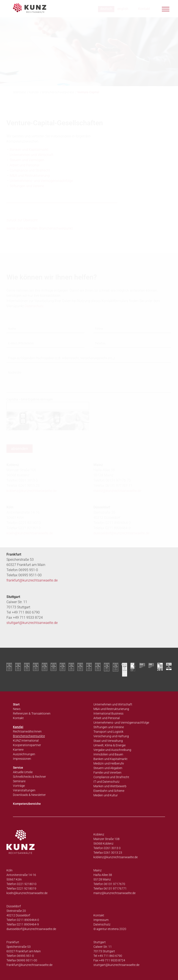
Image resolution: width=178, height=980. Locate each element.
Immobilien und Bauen (108, 754)
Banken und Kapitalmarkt (110, 759)
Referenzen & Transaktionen (32, 713)
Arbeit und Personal (107, 718)
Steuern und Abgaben (108, 768)
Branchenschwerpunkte (29, 736)
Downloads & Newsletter (29, 795)
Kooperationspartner (27, 745)
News (17, 709)
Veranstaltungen (24, 790)
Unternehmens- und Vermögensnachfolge (121, 723)
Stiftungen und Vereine (109, 727)
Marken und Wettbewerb (110, 786)
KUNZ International (26, 741)
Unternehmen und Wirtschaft (113, 704)
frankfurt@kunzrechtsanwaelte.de (32, 580)
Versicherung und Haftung (111, 736)
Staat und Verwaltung (108, 741)
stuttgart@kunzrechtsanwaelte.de (32, 623)
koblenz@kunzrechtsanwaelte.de (116, 857)
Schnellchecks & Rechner (29, 777)
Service (18, 768)
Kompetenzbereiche (27, 804)
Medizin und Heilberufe (109, 763)
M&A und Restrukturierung (111, 709)
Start (16, 704)
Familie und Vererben (107, 773)
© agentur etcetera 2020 (110, 929)
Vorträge (19, 786)
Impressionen (22, 759)
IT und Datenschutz (106, 782)
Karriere (18, 750)
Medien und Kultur (106, 795)
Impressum (101, 920)
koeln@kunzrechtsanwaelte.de (30, 533)
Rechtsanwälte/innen (27, 731)
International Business (108, 713)
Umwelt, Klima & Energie (109, 745)
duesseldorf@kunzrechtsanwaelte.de (121, 533)
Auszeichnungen (24, 754)
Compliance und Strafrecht (111, 777)
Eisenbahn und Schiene (109, 791)
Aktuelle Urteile (23, 772)
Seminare (19, 781)
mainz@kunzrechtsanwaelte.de (114, 893)
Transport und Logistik (108, 732)
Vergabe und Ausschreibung (112, 750)
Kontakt (18, 718)
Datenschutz (102, 924)
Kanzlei (18, 727)
